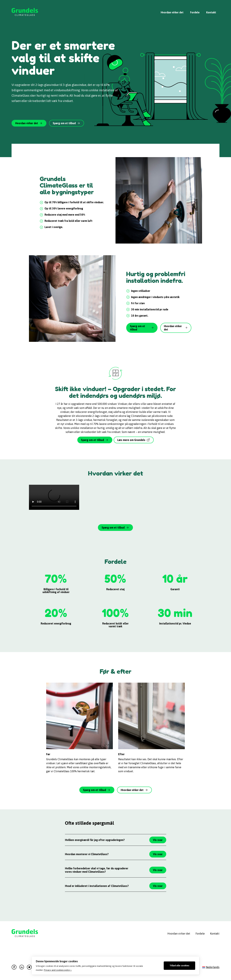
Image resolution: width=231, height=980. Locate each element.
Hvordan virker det (172, 12)
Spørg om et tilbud (64, 123)
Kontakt (211, 12)
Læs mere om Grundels (131, 440)
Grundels (25, 12)
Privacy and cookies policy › (58, 970)
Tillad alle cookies (179, 965)
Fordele (195, 12)
